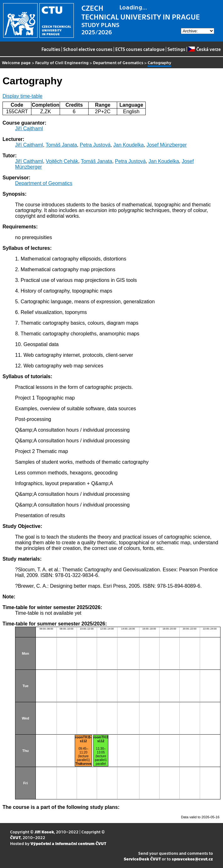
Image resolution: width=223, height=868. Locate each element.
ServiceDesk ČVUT (142, 859)
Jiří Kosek (44, 832)
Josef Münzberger (167, 145)
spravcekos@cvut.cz (192, 859)
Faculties (51, 49)
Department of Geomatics (118, 62)
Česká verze (204, 49)
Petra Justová (95, 145)
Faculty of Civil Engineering (62, 62)
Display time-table (22, 96)
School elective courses (88, 49)
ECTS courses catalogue (140, 49)
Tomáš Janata (62, 145)
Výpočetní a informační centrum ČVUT (68, 843)
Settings (176, 49)
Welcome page (16, 62)
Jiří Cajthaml (29, 129)
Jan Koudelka (129, 145)
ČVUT (15, 837)
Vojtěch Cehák (62, 161)
